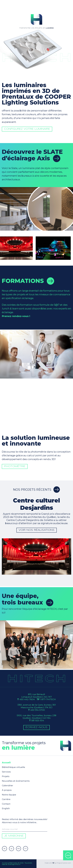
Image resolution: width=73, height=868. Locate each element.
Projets (6, 776)
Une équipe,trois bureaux (28, 599)
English (6, 808)
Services (6, 772)
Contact (6, 804)
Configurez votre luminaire (31, 137)
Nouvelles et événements (16, 781)
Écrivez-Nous (36, 727)
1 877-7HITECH (48, 699)
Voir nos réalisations (37, 530)
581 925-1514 (38, 720)
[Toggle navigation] (68, 5)
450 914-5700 (38, 710)
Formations (28, 281)
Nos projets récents (36, 490)
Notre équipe (9, 795)
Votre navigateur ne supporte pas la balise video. (36, 21)
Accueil (6, 763)
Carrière (6, 799)
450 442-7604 (27, 699)
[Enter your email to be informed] (25, 829)
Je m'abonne (14, 836)
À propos (7, 790)
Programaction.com (64, 863)
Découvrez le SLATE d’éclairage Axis (32, 155)
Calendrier (7, 785)
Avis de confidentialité (9, 863)
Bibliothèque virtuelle (13, 767)
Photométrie (23, 475)
